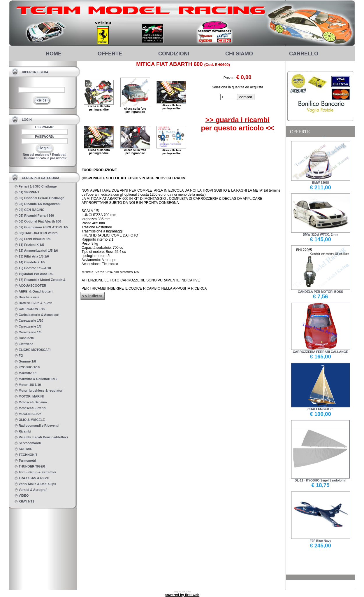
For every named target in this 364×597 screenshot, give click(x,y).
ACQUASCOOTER (30, 286)
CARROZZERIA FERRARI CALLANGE (321, 350)
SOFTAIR (24, 449)
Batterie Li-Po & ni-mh (34, 303)
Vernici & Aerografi (31, 490)
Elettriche (24, 344)
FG (19, 356)
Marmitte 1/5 (26, 373)
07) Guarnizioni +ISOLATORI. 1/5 (41, 227)
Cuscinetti (24, 338)
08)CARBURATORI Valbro (36, 233)
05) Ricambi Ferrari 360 (34, 216)
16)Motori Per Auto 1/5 (34, 274)
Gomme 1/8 (25, 361)
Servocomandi (28, 443)
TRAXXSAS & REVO (32, 478)
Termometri (25, 461)
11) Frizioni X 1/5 (29, 245)
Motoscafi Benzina (31, 402)
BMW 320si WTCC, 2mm (321, 232)
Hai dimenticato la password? (45, 158)
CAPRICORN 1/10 (30, 309)
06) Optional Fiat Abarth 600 (38, 222)
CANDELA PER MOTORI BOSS (321, 290)
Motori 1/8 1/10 (28, 385)
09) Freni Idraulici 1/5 (33, 239)
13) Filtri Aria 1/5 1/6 (32, 257)
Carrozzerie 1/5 (28, 332)
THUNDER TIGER (30, 466)
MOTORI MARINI (29, 396)
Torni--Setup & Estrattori (35, 472)
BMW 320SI (321, 180)
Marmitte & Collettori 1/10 (36, 379)
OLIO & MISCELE (30, 420)
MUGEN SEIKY (28, 414)
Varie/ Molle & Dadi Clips (35, 484)
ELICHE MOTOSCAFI (32, 350)
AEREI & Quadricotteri (34, 292)
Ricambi (23, 431)
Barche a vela (27, 297)
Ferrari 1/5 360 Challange (36, 187)
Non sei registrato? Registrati (44, 155)
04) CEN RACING (30, 210)
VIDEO (22, 496)
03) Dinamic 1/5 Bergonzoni (38, 204)
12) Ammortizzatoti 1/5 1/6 (36, 251)
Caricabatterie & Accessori (37, 315)
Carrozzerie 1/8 (28, 326)
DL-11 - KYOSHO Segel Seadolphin (321, 478)
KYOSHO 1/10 (27, 367)
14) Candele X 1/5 (30, 262)
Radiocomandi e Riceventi (37, 426)
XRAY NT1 (24, 501)
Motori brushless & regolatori (39, 391)
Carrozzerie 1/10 (29, 321)
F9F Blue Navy (321, 539)
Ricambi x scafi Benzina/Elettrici (41, 437)
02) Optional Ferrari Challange (39, 198)
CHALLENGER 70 (321, 407)
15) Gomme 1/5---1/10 (33, 268)
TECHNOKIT (26, 455)
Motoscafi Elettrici (30, 408)
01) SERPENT (27, 192)
